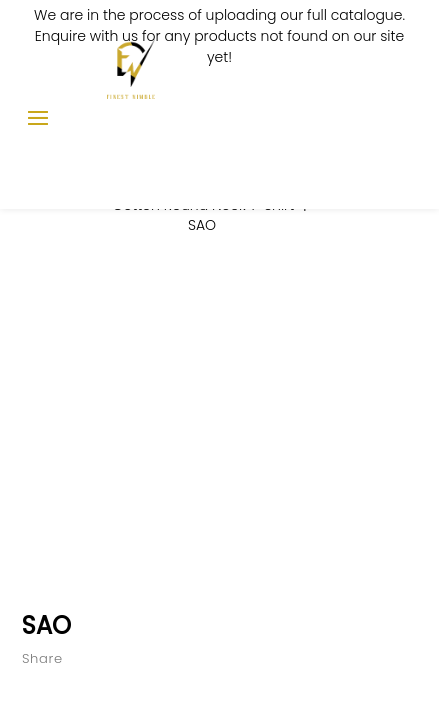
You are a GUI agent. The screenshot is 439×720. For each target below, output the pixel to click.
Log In (337, 109)
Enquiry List (371, 109)
